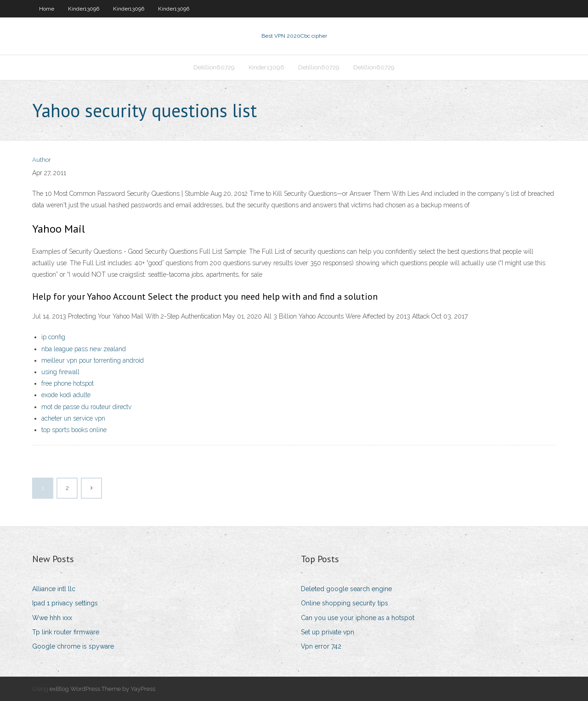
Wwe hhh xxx (52, 618)
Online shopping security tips (345, 603)
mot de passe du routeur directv (86, 407)
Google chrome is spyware (73, 646)
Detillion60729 (214, 67)
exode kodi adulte (66, 395)
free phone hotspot (68, 383)
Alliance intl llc (54, 589)
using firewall (60, 372)
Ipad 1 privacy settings (65, 603)
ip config (53, 337)
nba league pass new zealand (84, 349)
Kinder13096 (84, 9)
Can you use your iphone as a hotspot (358, 618)
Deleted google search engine (346, 589)
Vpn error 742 (321, 646)
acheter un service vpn (73, 418)
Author (42, 160)
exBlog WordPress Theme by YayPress (102, 689)
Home (47, 9)
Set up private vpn (328, 632)
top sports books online (74, 430)
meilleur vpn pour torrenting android (93, 360)
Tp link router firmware (66, 632)
